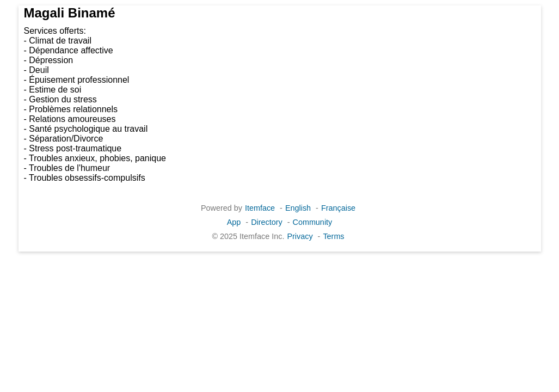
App (234, 222)
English (298, 208)
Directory (267, 222)
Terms (333, 236)
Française (338, 208)
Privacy (300, 236)
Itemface (260, 208)
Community (313, 222)
